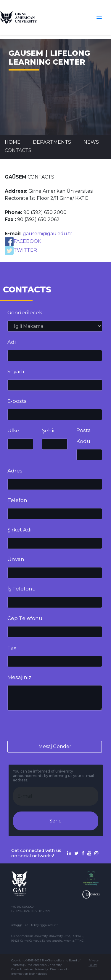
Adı (12, 342)
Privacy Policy (93, 963)
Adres (15, 471)
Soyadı (16, 372)
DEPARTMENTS (52, 142)
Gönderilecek (25, 313)
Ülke (13, 431)
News (91, 142)
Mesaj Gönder (55, 746)
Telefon (17, 500)
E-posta (17, 401)
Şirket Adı (20, 530)
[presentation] (52, 727)
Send (56, 821)
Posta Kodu (84, 436)
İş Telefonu (22, 589)
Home (13, 142)
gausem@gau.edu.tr (48, 234)
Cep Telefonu (25, 618)
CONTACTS (18, 150)
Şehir (49, 431)
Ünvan (16, 559)
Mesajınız (19, 677)
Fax (12, 648)
